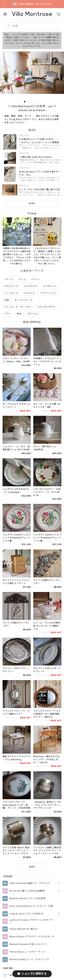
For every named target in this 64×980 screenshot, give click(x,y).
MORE (32, 203)
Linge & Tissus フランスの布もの (26, 864)
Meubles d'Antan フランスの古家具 (27, 849)
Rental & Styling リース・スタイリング (29, 910)
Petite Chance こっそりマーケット (27, 902)
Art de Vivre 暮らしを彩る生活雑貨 (27, 841)
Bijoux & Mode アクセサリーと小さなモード (32, 887)
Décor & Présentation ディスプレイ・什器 (31, 857)
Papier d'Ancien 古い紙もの (23, 880)
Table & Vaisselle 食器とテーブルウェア (30, 834)
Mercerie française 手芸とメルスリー (28, 895)
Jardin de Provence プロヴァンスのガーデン (31, 872)
